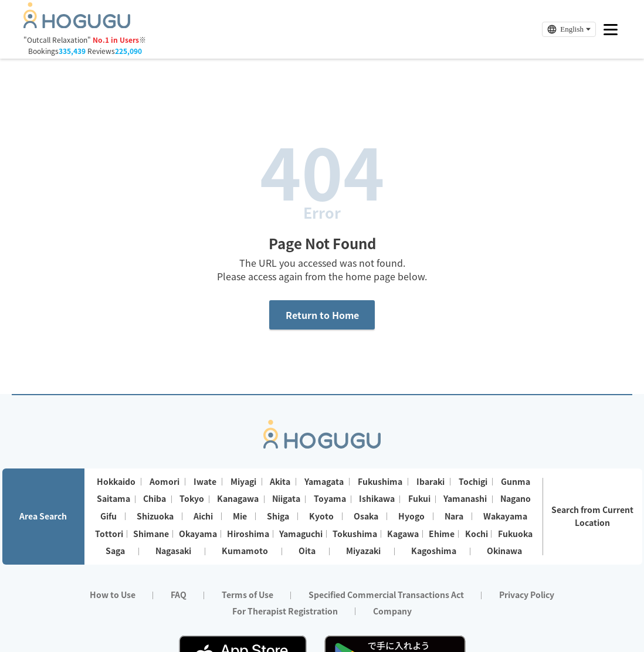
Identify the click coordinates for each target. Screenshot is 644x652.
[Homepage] (77, 25)
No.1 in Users (116, 40)
